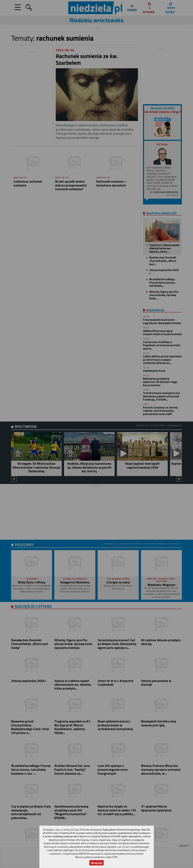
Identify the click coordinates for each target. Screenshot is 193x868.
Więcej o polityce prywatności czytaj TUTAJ (96, 857)
